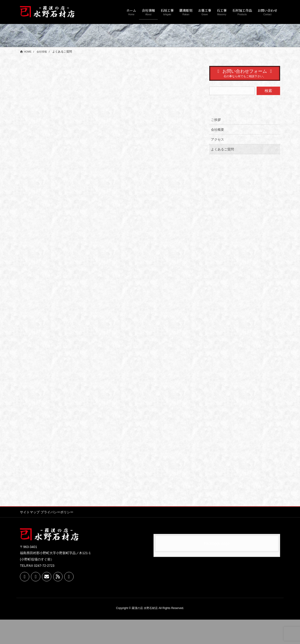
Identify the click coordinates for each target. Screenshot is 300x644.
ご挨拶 (216, 120)
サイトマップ (30, 537)
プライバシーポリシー (60, 537)
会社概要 (217, 130)
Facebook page (217, 568)
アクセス (217, 139)
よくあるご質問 (222, 149)
